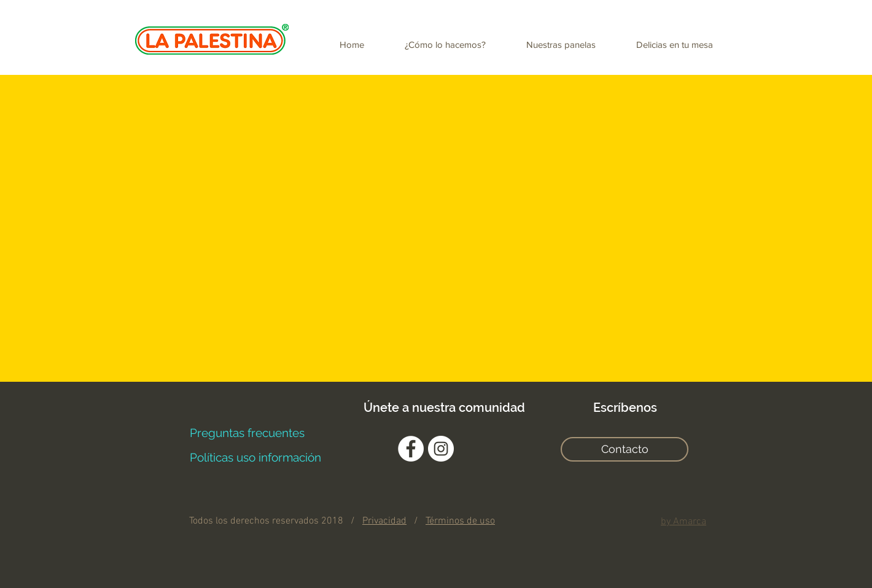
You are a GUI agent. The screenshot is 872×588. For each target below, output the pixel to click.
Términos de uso (460, 521)
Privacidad (384, 521)
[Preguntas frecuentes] (247, 433)
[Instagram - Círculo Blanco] (441, 449)
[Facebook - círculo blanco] (411, 449)
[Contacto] (625, 449)
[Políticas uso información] (255, 457)
